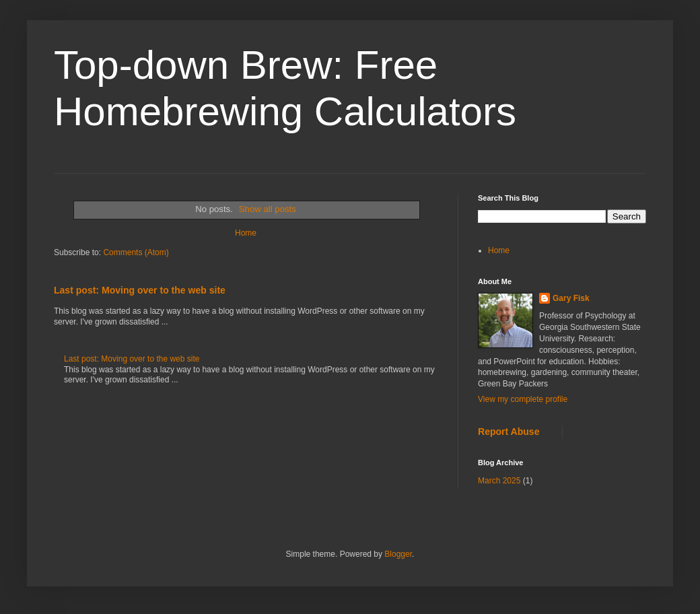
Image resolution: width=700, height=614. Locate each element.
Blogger (398, 554)
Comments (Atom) (136, 252)
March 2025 (499, 481)
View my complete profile (523, 399)
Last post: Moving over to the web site (140, 290)
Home (246, 233)
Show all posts (268, 209)
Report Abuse (509, 432)
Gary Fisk (571, 298)
